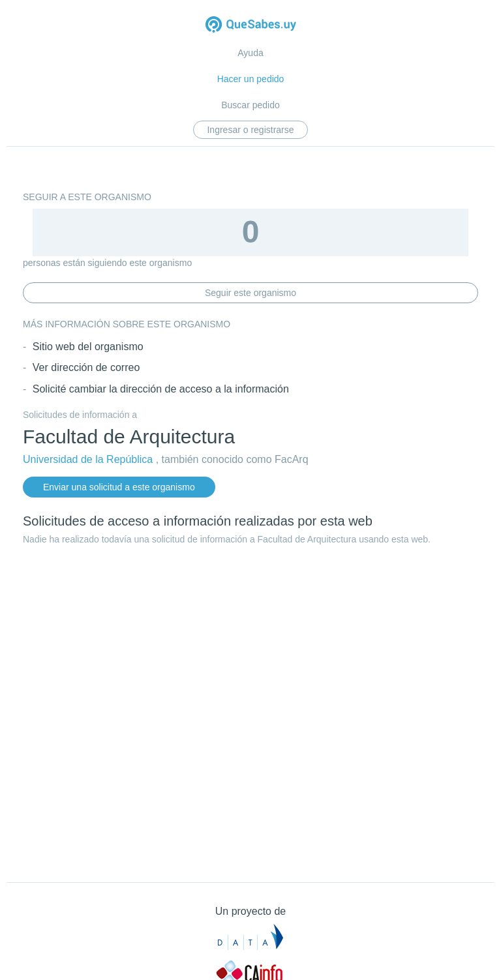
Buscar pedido (250, 105)
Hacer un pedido (251, 79)
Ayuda (250, 53)
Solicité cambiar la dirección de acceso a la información (161, 389)
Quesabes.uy (251, 26)
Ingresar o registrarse (250, 130)
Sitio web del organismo (88, 347)
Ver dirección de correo (86, 367)
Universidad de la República (88, 459)
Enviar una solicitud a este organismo (119, 487)
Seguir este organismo (250, 293)
